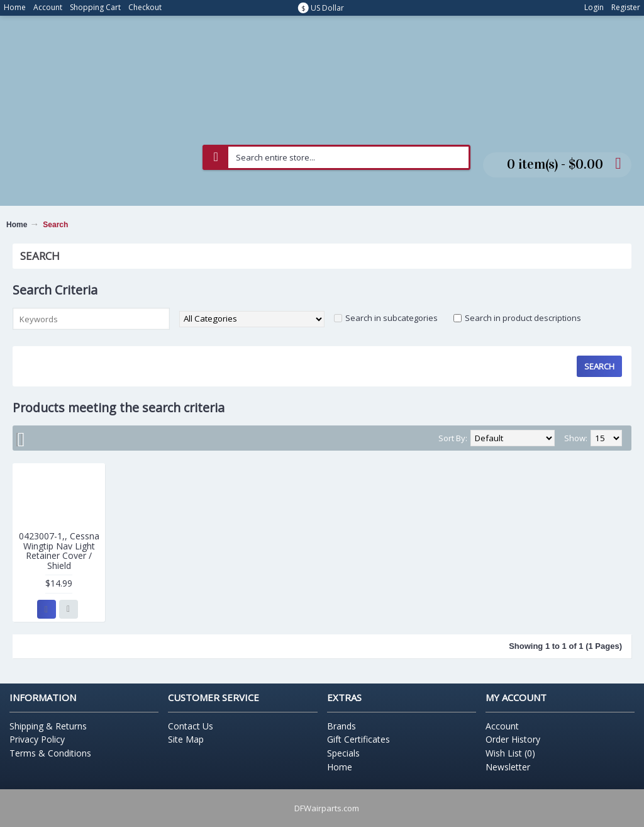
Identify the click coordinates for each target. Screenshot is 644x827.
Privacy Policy (37, 739)
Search (55, 225)
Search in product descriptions (523, 318)
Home (17, 225)
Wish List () (510, 753)
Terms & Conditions (50, 753)
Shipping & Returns (48, 726)
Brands (341, 726)
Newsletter (508, 767)
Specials (343, 753)
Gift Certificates (358, 739)
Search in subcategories (391, 318)
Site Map (186, 739)
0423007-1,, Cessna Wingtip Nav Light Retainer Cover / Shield (59, 550)
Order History (513, 739)
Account (502, 726)
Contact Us (191, 726)
